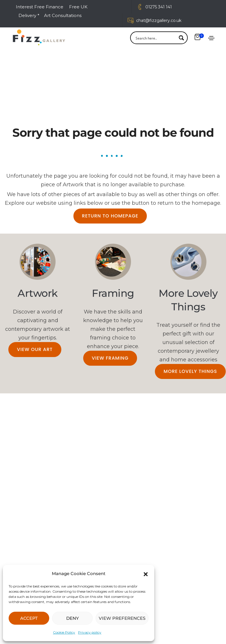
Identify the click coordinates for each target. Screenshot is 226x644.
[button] (146, 574)
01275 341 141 (159, 7)
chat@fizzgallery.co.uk (159, 20)
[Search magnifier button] (181, 39)
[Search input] (155, 39)
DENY (73, 618)
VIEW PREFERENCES (122, 618)
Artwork (38, 294)
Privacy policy (90, 632)
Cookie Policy (64, 632)
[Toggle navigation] (211, 39)
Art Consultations (63, 15)
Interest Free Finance (40, 7)
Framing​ (113, 294)
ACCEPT (29, 618)
